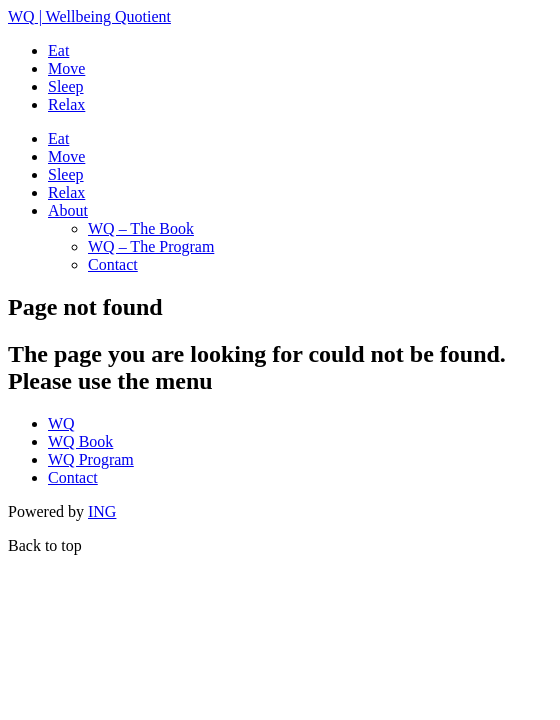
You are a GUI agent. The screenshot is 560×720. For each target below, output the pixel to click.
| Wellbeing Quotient (89, 16)
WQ (61, 423)
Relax (66, 104)
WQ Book (80, 441)
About (68, 210)
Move (66, 68)
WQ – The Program (151, 246)
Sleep (66, 86)
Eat (58, 50)
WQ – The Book (141, 228)
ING (102, 511)
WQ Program (91, 459)
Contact (113, 264)
